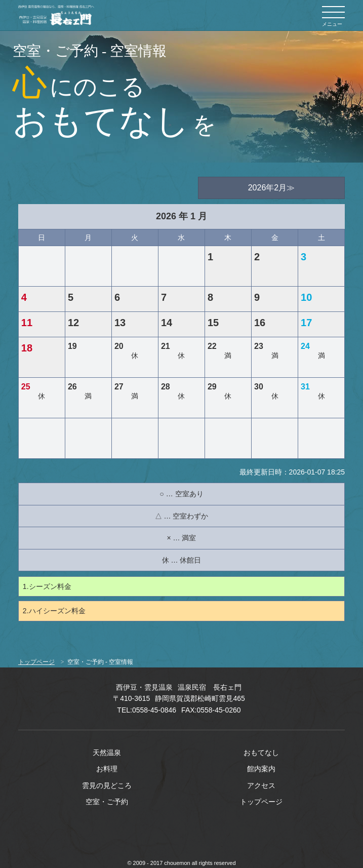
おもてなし (261, 753)
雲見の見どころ (107, 785)
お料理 (107, 769)
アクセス (261, 785)
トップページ (36, 662)
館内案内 (261, 769)
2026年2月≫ (272, 188)
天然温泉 (107, 753)
